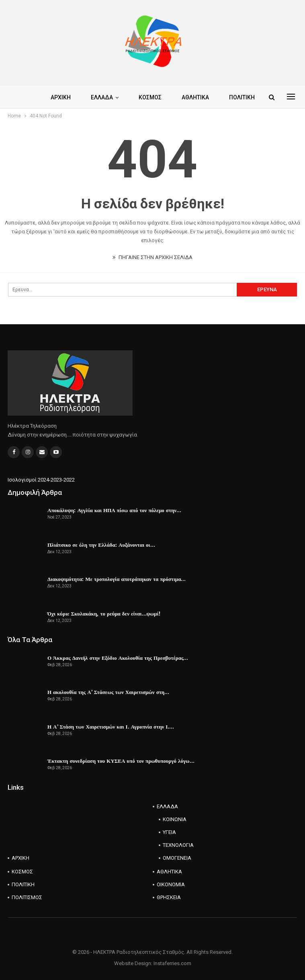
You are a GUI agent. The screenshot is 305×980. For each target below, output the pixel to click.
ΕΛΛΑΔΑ (117, 97)
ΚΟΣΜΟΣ (166, 97)
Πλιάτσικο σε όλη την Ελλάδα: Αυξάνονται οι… (101, 545)
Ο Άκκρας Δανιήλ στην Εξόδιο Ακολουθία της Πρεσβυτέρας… (118, 658)
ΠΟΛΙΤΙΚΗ (23, 884)
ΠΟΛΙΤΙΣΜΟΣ (27, 897)
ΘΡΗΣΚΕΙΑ (169, 897)
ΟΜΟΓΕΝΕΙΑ (177, 858)
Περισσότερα (217, 97)
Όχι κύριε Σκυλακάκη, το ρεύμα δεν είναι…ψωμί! (104, 614)
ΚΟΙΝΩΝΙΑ (175, 819)
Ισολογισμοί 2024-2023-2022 (41, 480)
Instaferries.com (172, 963)
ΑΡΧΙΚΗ (74, 97)
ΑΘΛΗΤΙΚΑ (169, 872)
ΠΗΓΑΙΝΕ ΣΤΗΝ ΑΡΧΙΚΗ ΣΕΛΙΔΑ (152, 257)
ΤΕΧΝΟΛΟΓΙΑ (178, 845)
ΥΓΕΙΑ (169, 832)
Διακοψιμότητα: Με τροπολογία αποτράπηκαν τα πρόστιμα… (117, 579)
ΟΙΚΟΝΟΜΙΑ (171, 884)
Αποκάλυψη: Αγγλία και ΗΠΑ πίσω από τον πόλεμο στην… (114, 510)
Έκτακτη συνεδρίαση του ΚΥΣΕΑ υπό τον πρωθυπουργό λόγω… (121, 761)
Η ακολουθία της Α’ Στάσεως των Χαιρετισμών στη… (108, 692)
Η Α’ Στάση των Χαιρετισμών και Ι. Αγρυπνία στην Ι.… (111, 727)
